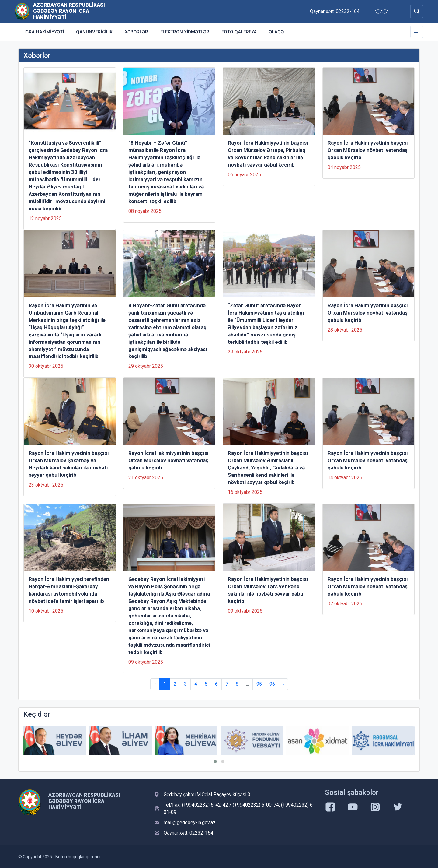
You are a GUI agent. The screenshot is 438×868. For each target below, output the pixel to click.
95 (259, 684)
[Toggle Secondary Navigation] (417, 32)
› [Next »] (283, 684)
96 (272, 684)
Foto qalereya (239, 32)
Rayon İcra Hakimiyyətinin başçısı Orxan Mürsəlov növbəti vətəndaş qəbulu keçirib (368, 150)
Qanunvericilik (94, 32)
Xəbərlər (136, 32)
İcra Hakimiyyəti (44, 32)
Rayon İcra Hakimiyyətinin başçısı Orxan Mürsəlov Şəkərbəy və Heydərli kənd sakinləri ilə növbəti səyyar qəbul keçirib (69, 464)
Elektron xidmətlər (185, 32)
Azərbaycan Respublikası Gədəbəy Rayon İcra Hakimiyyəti (69, 11)
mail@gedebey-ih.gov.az (190, 822)
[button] (215, 761)
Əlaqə (276, 32)
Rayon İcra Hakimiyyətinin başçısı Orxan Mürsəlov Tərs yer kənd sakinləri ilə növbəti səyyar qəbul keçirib (268, 590)
